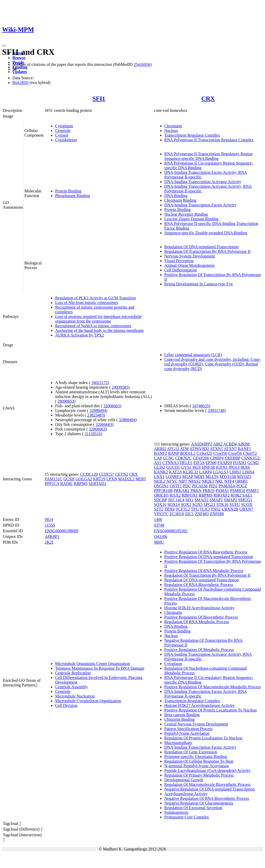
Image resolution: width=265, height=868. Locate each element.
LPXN (112, 479)
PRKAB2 (182, 491)
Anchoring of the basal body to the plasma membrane (100, 330)
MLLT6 (212, 477)
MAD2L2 (126, 479)
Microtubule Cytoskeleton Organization (88, 701)
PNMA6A (227, 486)
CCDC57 (107, 474)
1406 (158, 519)
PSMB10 (238, 491)
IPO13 (234, 467)
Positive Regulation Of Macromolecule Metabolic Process (213, 687)
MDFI (141, 479)
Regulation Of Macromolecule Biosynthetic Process (207, 784)
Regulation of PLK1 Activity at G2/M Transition (95, 298)
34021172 (100, 383)
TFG (195, 509)
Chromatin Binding (180, 200)
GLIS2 (160, 467)
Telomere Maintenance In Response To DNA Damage (100, 668)
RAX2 (175, 495)
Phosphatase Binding (73, 196)
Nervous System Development (190, 256)
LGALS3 (220, 472)
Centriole (63, 131)
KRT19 (99, 479)
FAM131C (54, 479)
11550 (50, 525)
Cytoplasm (64, 126)
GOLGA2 (84, 479)
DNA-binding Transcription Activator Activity (203, 182)
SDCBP (160, 500)
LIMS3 (235, 472)
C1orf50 (220, 453)
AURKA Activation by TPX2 (80, 335)
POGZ (242, 486)
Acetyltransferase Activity (186, 794)
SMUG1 (245, 500)
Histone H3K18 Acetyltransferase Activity (200, 608)
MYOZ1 (244, 477)
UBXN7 (246, 509)
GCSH (69, 479)
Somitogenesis (176, 812)
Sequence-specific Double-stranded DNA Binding (206, 233)
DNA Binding (176, 196)
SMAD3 (201, 500)
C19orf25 (204, 453)
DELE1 (186, 463)
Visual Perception (179, 261)
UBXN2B (230, 509)
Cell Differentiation (181, 270)
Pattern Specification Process (189, 729)
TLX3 (205, 509)
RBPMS (81, 484)
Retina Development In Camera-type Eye (199, 284)
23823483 (95, 415)
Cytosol (62, 135)
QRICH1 (161, 495)
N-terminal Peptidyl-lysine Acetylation (197, 766)
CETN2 (122, 474)
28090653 (66, 401)
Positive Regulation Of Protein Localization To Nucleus (211, 710)
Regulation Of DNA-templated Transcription (202, 247)
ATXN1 (216, 449)
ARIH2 (160, 449)
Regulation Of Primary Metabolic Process (199, 775)
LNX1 (159, 477)
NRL (219, 481)
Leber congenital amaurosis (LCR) (193, 355)
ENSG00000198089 (62, 531)
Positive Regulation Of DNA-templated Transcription (209, 557)
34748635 (201, 406)
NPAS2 (194, 481)
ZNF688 (217, 514)
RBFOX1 (190, 495)
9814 (49, 519)
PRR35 (209, 491)
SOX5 (197, 505)
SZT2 (159, 509)
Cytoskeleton (66, 140)
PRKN (196, 491)
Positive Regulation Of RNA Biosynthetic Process (206, 552)
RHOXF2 (222, 495)
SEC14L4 (176, 500)
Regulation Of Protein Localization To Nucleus (203, 738)
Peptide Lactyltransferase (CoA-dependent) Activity (208, 771)
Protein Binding (68, 191)
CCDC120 (89, 474)
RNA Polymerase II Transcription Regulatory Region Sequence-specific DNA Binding (208, 156)
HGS (197, 467)
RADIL (67, 484)
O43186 (161, 537)
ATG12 (173, 449)
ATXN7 (230, 449)
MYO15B (228, 477)
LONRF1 (173, 477)
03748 (159, 525)
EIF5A (199, 463)
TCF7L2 (183, 509)
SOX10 (160, 505)
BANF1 (244, 449)
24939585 (120, 387)
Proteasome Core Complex (187, 817)
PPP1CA (52, 484)
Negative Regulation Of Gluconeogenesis (199, 803)
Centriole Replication (73, 673)
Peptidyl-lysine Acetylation (187, 733)
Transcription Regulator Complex (192, 135)
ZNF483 (202, 514)
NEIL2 (160, 481)
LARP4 (205, 472)
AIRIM (244, 444)
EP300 (211, 463)
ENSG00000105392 (171, 531)
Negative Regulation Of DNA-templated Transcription (209, 789)
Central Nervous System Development (196, 724)
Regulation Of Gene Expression (191, 752)
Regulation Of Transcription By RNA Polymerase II (207, 251)
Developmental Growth (184, 780)
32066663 (112, 406)
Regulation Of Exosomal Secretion (193, 808)
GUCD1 (173, 467)
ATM (184, 449)
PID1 (213, 486)
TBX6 (170, 509)
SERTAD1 (98, 484)
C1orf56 (235, 453)
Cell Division (66, 705)
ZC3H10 (177, 514)
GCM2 (253, 463)
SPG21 (209, 505)
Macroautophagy (178, 743)
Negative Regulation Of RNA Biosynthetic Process (207, 798)
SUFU (235, 505)
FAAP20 (225, 463)
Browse (19, 58)
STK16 (222, 505)
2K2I (49, 542)
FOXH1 (240, 463)
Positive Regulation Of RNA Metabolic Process (204, 571)
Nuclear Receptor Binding (186, 214)
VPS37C (161, 514)
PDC (187, 486)
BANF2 (161, 453)
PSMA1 (222, 491)
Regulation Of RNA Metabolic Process (197, 622)
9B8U (159, 542)
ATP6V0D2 (199, 449)
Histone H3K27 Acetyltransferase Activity (200, 705)
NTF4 (229, 481)
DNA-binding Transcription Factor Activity (200, 205)
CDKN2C (183, 458)
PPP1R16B (163, 491)
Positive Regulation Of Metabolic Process (199, 650)
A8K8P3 (52, 537)
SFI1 (99, 98)
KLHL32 (191, 472)
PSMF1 (252, 491)
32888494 (98, 410)
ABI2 (218, 444)
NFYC (172, 481)
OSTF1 (176, 486)
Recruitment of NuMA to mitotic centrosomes (93, 326)
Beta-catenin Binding (182, 715)
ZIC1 (189, 514)
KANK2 (161, 472)
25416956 (142, 64)
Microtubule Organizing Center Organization (93, 664)
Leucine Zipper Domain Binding (191, 219)
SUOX (247, 505)
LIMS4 (248, 472)
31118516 (93, 434)
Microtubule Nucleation (75, 696)
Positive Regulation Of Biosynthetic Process (201, 617)
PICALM (200, 486)
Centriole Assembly (72, 687)
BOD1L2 (188, 453)
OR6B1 (242, 481)
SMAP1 (216, 500)
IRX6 (245, 467)
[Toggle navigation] (4, 46)
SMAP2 (231, 500)
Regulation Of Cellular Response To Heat (199, 761)
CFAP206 (201, 458)
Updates (20, 72)
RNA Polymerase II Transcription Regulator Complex (209, 140)
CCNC (168, 458)
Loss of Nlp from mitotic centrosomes (87, 303)
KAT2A (175, 472)
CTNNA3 (170, 463)
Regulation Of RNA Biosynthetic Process (199, 585)
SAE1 (247, 495)
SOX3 (186, 505)
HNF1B (208, 467)
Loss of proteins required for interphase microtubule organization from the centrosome (98, 319)
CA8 (158, 458)
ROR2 (236, 495)
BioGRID (20, 83)
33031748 (216, 410)
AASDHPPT (202, 444)
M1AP (188, 477)
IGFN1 (222, 467)
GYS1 (186, 467)
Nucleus (171, 131)
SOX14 (174, 505)
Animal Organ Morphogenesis (189, 265)
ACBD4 (230, 444)
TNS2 (216, 509)
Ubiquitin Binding (179, 719)
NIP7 (183, 481)
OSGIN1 (161, 486)
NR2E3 (208, 481)
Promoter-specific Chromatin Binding (196, 757)
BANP (174, 453)
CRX (208, 98)
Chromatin (173, 126)
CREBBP (233, 458)
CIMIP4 (217, 458)
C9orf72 (250, 453)
